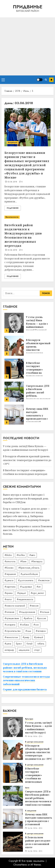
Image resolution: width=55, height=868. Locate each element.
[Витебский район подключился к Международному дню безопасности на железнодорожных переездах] (27, 217)
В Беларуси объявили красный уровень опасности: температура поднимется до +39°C (38, 350)
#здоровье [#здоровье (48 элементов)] (26, 587)
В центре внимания (34, 742)
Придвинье (28, 7)
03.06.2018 (12, 182)
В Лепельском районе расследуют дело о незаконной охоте (38, 842)
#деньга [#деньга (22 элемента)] (9, 580)
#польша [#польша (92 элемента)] (45, 612)
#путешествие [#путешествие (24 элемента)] (12, 618)
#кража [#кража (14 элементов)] (9, 593)
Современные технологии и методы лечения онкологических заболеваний (26, 680)
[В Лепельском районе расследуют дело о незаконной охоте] (13, 842)
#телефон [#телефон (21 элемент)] (41, 631)
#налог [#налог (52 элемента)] (8, 599)
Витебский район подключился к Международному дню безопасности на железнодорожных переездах (23, 235)
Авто (27, 788)
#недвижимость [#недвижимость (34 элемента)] (25, 599)
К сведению (31, 811)
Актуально (13, 143)
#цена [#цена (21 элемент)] (8, 644)
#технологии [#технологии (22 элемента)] (11, 637)
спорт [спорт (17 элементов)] (37, 650)
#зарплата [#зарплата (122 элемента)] (10, 587)
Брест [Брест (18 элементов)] (19, 644)
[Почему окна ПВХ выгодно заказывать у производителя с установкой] (14, 415)
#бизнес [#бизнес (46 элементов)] (9, 568)
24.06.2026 (33, 828)
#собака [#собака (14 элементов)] (24, 625)
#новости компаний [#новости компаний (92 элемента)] (15, 606)
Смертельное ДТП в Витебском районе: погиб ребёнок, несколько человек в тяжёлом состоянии (25, 668)
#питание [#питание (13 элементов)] (9, 612)
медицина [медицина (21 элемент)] (24, 650)
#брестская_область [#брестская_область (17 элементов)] (29, 568)
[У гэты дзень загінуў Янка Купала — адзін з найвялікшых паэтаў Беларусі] (14, 323)
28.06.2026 (33, 737)
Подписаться (51, 80)
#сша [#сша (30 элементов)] (28, 631)
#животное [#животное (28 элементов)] (44, 580)
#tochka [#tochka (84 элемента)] (21, 555)
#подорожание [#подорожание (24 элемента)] (27, 612)
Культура (29, 719)
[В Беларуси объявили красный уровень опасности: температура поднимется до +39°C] (14, 346)
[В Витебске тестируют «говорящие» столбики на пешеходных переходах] (14, 369)
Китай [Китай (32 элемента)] (29, 644)
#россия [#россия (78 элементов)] (41, 618)
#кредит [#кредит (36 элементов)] (22, 593)
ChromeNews (20, 865)
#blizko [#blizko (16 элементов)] (8, 555)
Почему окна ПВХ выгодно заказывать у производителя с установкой (37, 415)
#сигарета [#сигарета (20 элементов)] (10, 625)
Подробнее (13, 208)
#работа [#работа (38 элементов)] (28, 618)
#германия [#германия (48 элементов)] (10, 574)
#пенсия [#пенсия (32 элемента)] (34, 606)
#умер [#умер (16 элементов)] (26, 637)
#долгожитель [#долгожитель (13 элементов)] (26, 580)
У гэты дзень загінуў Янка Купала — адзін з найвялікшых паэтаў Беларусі (37, 324)
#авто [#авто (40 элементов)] (32, 555)
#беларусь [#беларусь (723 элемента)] (37, 561)
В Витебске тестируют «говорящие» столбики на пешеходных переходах (34, 371)
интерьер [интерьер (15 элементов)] (9, 650)
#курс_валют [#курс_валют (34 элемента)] (37, 593)
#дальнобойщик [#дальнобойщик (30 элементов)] (29, 574)
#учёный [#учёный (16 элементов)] (38, 637)
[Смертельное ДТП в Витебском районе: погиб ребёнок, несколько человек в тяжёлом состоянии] (14, 392)
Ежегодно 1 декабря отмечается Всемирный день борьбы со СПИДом (26, 498)
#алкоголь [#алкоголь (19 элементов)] (10, 561)
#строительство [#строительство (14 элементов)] (13, 631)
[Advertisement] (27, 46)
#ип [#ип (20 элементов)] (39, 587)
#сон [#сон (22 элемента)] (36, 625)
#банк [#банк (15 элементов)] (23, 561)
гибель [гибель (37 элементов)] (41, 644)
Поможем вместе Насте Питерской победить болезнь (27, 530)
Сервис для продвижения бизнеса (25, 689)
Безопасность (12, 217)
